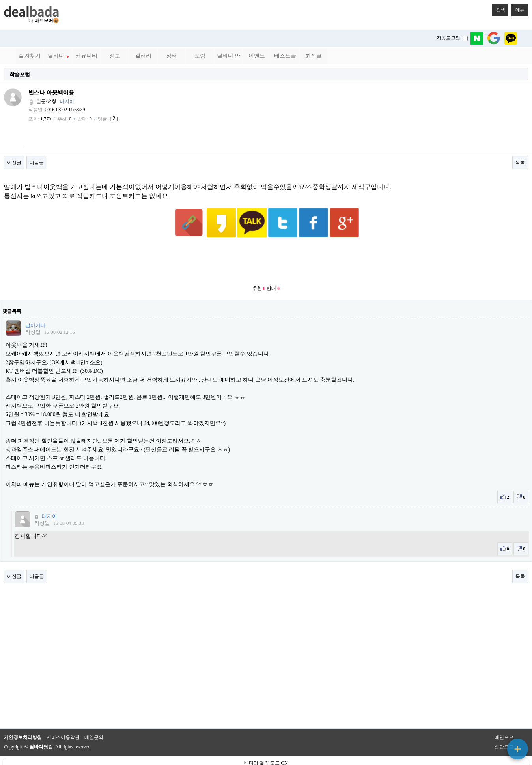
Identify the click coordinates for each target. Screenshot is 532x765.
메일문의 (94, 718)
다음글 (37, 163)
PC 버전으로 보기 (266, 757)
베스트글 (285, 56)
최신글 (314, 56)
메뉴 (518, 8)
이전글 (14, 163)
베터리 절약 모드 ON (266, 744)
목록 (520, 163)
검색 (498, 8)
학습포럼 (20, 74)
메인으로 (504, 718)
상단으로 (504, 728)
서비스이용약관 (63, 718)
